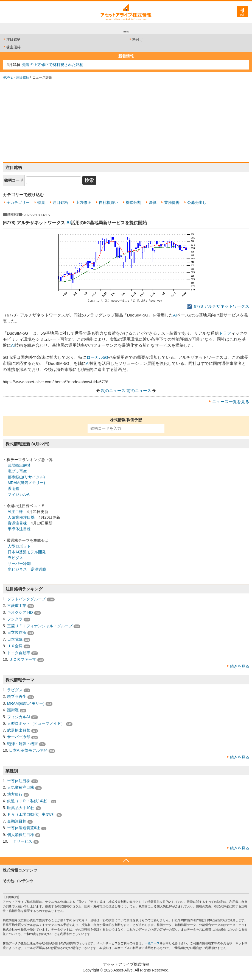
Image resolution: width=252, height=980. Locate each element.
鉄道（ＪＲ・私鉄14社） (29, 801)
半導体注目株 (19, 529)
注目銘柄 (12, 39)
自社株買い (108, 202)
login (242, 15)
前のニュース (139, 391)
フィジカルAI (19, 494)
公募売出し (197, 202)
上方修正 (83, 202)
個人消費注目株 (21, 835)
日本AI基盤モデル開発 (27, 552)
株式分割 (133, 202)
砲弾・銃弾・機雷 (23, 744)
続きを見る (240, 666)
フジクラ (15, 619)
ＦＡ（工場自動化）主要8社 (31, 814)
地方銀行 (15, 794)
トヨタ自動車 (19, 653)
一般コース (152, 943)
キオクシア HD (20, 612)
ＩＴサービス (21, 841)
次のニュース (113, 391)
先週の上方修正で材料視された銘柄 (53, 65)
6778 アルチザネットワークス (218, 306)
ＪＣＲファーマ (23, 659)
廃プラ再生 (17, 471)
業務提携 (172, 202)
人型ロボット (19, 546)
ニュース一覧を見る (231, 402)
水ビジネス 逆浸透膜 (27, 569)
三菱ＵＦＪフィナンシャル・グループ (40, 626)
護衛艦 (13, 488)
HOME (8, 77)
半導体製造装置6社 (24, 828)
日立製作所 (17, 632)
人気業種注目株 (21, 517)
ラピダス (15, 558)
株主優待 (12, 47)
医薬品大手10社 (21, 808)
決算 (153, 202)
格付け (136, 39)
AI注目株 (15, 512)
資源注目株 (17, 523)
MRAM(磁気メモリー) (26, 483)
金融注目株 (17, 821)
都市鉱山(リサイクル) (26, 477)
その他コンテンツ (18, 881)
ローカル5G (97, 357)
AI (69, 223)
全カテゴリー (18, 202)
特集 (41, 202)
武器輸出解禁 (19, 465)
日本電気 (15, 639)
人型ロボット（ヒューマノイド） (36, 723)
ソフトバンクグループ (26, 599)
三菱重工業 (17, 606)
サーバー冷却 (19, 563)
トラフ (225, 333)
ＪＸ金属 (15, 646)
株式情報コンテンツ (20, 870)
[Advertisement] (126, 121)
